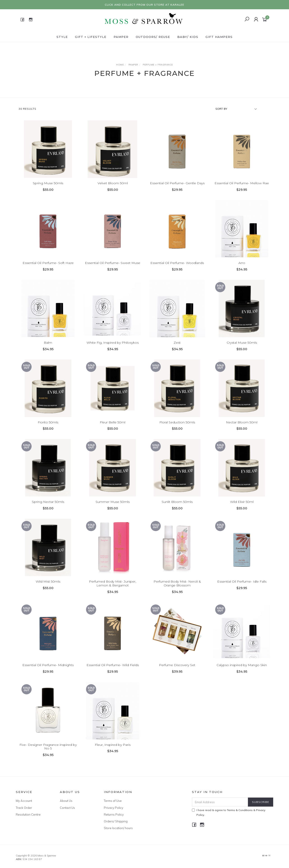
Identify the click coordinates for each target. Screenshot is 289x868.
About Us (66, 801)
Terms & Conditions (240, 810)
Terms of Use (113, 801)
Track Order (24, 808)
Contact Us (67, 808)
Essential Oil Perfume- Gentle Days (177, 183)
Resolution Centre (28, 814)
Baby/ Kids (188, 37)
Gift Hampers (219, 37)
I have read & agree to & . (229, 812)
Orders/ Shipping (116, 821)
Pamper (121, 37)
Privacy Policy (114, 808)
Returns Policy (114, 814)
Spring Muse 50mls (48, 183)
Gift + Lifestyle (91, 37)
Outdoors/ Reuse (153, 37)
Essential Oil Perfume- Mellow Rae (242, 183)
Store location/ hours (118, 828)
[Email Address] (220, 802)
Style (62, 37)
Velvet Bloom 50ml (113, 183)
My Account (24, 801)
